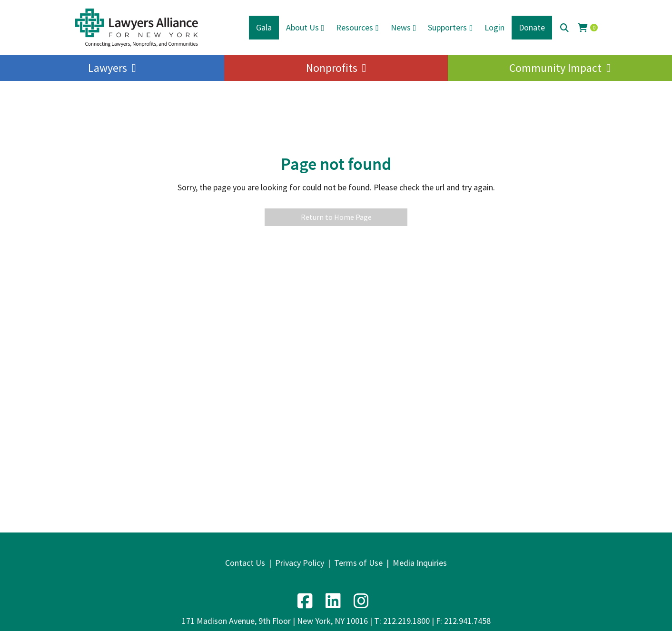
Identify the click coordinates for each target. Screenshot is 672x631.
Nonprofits (332, 68)
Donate (532, 27)
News (401, 27)
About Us (302, 27)
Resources (355, 27)
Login (494, 27)
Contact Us (245, 563)
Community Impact (555, 68)
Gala (264, 27)
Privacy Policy (300, 563)
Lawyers (108, 68)
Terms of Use (358, 563)
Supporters (447, 27)
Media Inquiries (420, 563)
